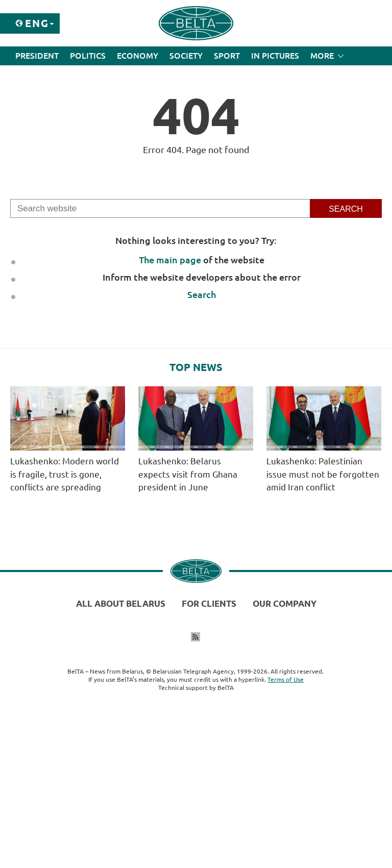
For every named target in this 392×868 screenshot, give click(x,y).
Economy (138, 56)
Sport (227, 56)
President (37, 56)
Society (186, 56)
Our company (285, 603)
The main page (170, 260)
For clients (209, 603)
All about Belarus (121, 603)
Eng (37, 23)
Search (202, 294)
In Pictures (275, 56)
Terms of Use (286, 679)
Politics (88, 56)
